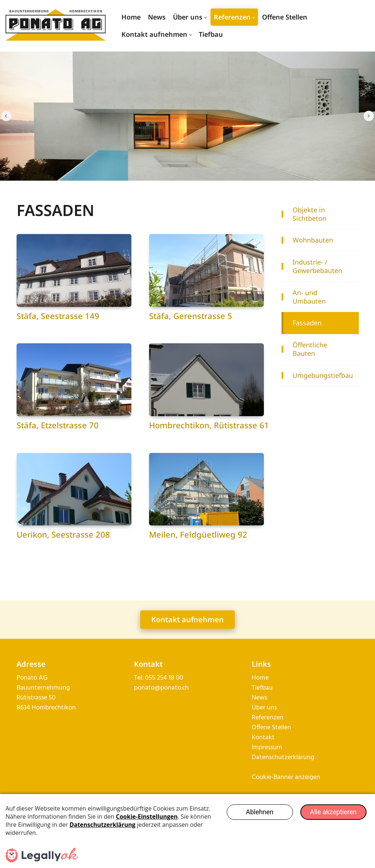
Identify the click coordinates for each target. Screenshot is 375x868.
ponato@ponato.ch (161, 701)
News (259, 711)
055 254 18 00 (164, 691)
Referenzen (268, 731)
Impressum (267, 760)
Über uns (264, 721)
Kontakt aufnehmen (187, 632)
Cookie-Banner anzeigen (286, 790)
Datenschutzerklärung (283, 770)
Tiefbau (262, 701)
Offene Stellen (271, 741)
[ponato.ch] (56, 26)
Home (260, 691)
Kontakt (263, 750)
